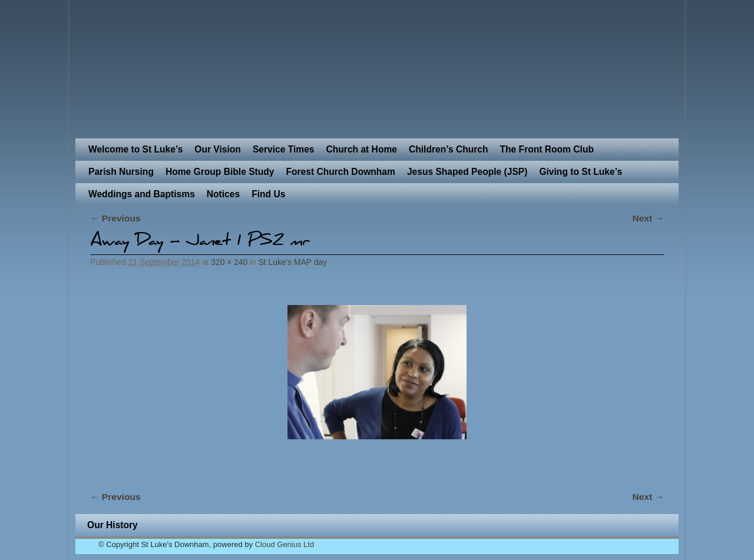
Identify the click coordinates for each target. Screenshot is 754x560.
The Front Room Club (547, 149)
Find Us (268, 194)
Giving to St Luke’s (581, 172)
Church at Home (362, 149)
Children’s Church (449, 149)
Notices (223, 194)
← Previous (115, 218)
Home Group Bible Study (220, 172)
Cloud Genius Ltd (285, 544)
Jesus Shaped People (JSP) (467, 172)
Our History (113, 525)
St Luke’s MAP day (293, 262)
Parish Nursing (121, 172)
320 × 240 (229, 262)
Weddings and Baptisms (142, 194)
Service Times (284, 149)
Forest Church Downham (340, 172)
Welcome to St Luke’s (135, 149)
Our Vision (218, 149)
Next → (648, 218)
